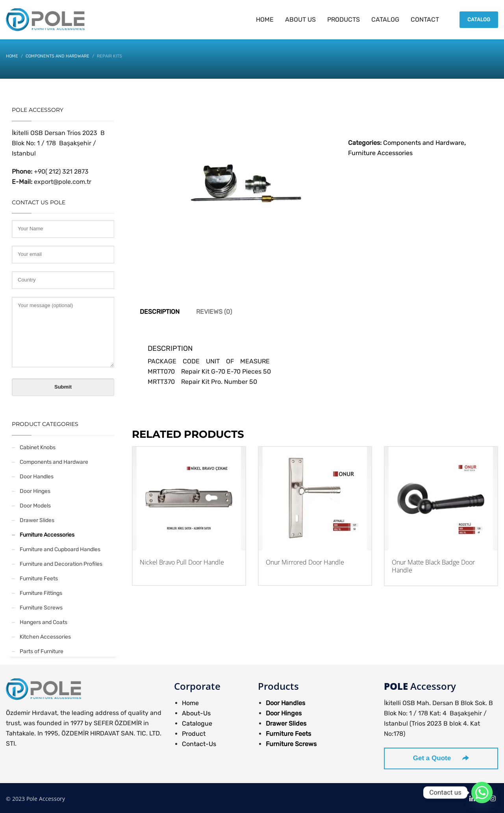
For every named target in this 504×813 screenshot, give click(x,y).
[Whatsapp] (482, 793)
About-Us (196, 713)
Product (194, 734)
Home (190, 703)
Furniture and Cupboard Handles (60, 549)
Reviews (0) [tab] (214, 312)
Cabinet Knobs (38, 447)
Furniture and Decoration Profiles (61, 564)
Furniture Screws (41, 608)
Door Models (35, 506)
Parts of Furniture (42, 651)
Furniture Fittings (41, 593)
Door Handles (37, 477)
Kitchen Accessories (45, 637)
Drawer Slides (37, 520)
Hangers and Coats (44, 622)
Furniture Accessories (380, 153)
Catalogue (197, 723)
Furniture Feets (39, 579)
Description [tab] (160, 312)
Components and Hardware (424, 143)
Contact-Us (199, 744)
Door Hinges (35, 491)
